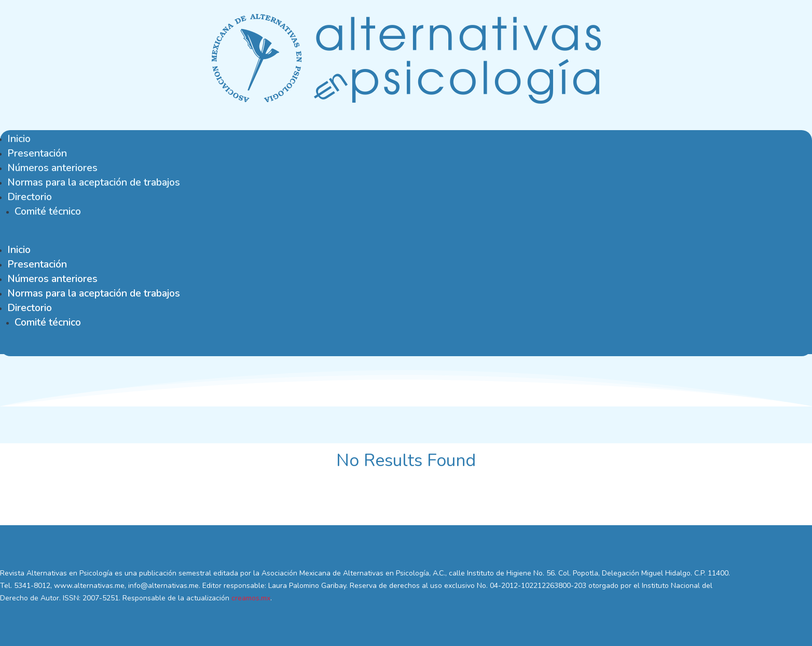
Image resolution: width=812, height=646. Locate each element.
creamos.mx (251, 598)
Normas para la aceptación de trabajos (94, 182)
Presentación (37, 153)
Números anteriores (52, 168)
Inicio (19, 139)
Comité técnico (48, 211)
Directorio (30, 197)
